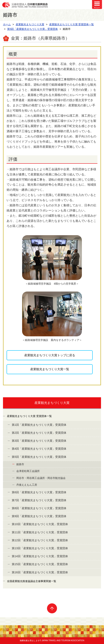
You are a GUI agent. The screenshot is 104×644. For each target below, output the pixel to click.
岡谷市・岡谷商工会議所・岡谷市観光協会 (41, 478)
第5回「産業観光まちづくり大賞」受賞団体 (39, 457)
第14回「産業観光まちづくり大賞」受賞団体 (40, 556)
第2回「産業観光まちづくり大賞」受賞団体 (39, 433)
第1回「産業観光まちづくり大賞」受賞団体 (39, 425)
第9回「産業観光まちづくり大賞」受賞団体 (39, 516)
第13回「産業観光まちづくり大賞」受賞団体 (40, 548)
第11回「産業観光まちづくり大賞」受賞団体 (40, 532)
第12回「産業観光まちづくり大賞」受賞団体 (40, 540)
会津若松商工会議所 (28, 471)
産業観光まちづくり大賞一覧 (50, 369)
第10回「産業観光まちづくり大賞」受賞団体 (40, 524)
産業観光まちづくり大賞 (52, 403)
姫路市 (20, 464)
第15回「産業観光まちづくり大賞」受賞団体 (40, 564)
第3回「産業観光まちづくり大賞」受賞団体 (39, 441)
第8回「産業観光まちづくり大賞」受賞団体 (39, 508)
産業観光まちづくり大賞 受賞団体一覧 (29, 416)
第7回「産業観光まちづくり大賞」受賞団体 (39, 500)
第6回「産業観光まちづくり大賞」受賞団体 (39, 492)
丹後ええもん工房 (27, 485)
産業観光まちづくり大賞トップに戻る (50, 355)
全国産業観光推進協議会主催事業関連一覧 (32, 581)
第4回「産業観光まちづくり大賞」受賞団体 (39, 449)
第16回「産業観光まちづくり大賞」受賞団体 (40, 572)
